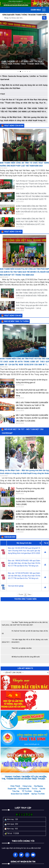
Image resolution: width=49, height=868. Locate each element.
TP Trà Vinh (27, 791)
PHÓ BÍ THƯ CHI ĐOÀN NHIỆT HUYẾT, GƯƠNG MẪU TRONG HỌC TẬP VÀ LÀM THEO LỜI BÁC (31, 502)
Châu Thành (15, 786)
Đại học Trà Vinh (38, 794)
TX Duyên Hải (24, 789)
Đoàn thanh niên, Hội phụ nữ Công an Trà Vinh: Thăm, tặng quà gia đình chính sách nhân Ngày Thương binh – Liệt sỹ (32, 305)
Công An (37, 791)
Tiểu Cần (16, 791)
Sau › (30, 594)
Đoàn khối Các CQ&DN (20, 794)
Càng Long (27, 786)
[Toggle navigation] (38, 10)
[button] (18, 71)
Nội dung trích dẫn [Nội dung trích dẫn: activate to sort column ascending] (24, 543)
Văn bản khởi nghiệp (16, 586)
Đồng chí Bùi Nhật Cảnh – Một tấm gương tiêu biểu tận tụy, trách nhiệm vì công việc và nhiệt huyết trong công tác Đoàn (24, 120)
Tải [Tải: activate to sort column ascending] (45, 543)
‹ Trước (20, 594)
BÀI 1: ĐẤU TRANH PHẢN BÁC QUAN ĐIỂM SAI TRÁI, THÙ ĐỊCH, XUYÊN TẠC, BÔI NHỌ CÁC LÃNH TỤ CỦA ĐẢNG (32, 418)
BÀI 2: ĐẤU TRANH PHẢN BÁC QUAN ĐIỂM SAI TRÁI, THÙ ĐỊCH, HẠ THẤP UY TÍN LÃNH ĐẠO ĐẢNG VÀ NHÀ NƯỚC (32, 405)
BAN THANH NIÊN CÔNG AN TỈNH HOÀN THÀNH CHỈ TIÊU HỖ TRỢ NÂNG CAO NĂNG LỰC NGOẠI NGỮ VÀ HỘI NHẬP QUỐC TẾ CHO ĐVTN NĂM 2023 (24, 112)
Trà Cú (34, 789)
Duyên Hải (12, 789)
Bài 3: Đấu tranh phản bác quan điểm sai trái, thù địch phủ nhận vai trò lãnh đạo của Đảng (32, 393)
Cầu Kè (42, 789)
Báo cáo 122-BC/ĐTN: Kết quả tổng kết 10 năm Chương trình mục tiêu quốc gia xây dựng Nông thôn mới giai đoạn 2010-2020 (24, 551)
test (3, 94)
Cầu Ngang (38, 786)
